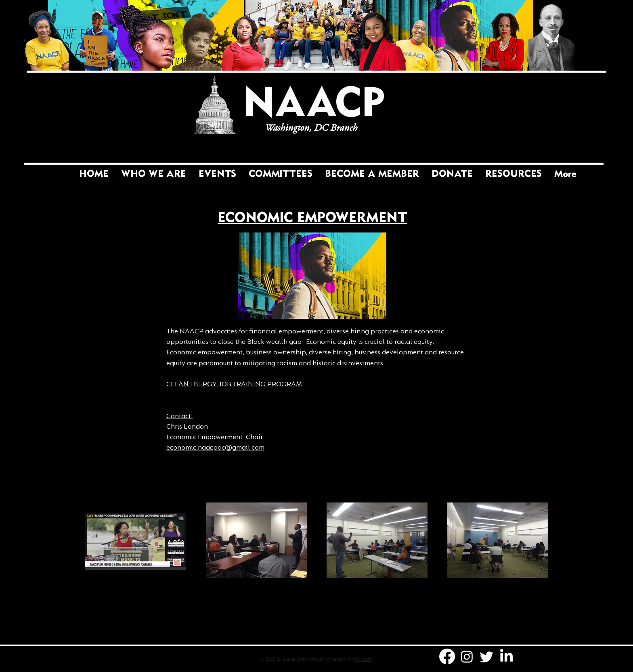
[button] (280, 174)
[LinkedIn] (506, 656)
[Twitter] (487, 656)
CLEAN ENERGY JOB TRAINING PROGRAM (234, 384)
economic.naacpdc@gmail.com (215, 447)
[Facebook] (447, 656)
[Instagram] (467, 656)
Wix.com (363, 659)
